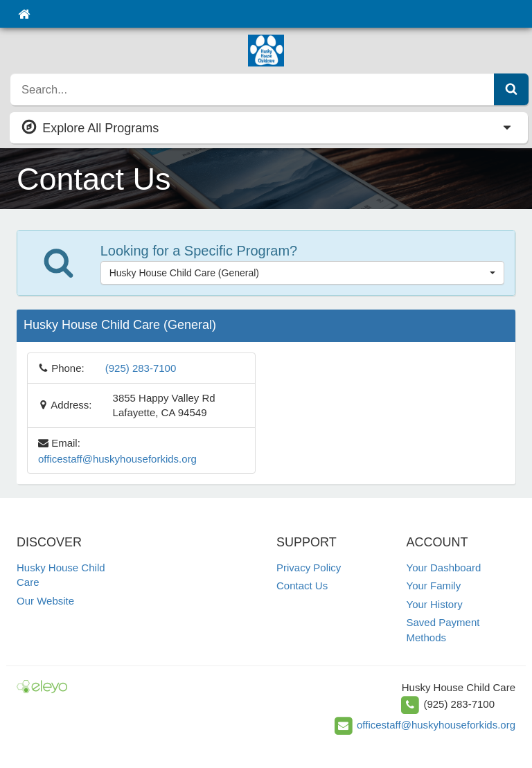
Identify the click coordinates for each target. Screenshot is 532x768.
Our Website (45, 601)
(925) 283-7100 (141, 368)
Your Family (434, 586)
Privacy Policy (309, 568)
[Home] (24, 14)
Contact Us (302, 586)
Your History (435, 604)
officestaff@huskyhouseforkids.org (117, 459)
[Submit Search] (511, 89)
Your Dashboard (444, 568)
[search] (252, 89)
